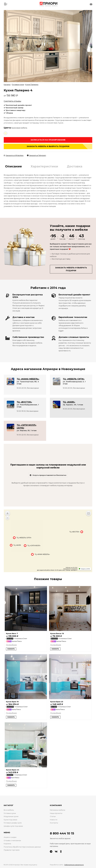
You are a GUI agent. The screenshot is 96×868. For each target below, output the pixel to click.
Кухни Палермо (32, 85)
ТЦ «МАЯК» (69, 402)
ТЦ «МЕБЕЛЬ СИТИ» (74, 379)
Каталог (7, 85)
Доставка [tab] (75, 166)
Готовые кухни (18, 85)
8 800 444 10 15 (62, 833)
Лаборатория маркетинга (74, 865)
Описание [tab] (13, 166)
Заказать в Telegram (36, 155)
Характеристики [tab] (44, 166)
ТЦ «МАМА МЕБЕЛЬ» (28, 379)
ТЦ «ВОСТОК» (24, 402)
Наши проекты (56, 813)
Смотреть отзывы (12, 101)
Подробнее (11, 645)
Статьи (53, 816)
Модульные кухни (11, 816)
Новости (54, 820)
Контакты (54, 823)
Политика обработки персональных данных (22, 847)
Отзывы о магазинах (12, 840)
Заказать (11, 649)
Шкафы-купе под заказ (13, 826)
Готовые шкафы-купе (13, 823)
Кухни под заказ (10, 820)
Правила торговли (12, 850)
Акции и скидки (10, 837)
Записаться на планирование (48, 140)
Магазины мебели (57, 810)
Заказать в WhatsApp (14, 155)
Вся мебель (9, 810)
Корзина (7, 844)
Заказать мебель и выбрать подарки (48, 146)
